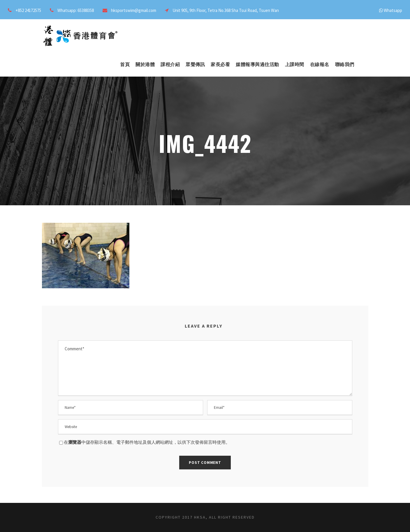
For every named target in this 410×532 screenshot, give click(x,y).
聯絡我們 (345, 64)
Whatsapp (393, 10)
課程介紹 (170, 64)
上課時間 (295, 64)
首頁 (125, 64)
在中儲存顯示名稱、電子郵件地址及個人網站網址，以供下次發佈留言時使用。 (147, 442)
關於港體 (145, 64)
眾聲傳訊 (195, 64)
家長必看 (220, 64)
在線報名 (320, 64)
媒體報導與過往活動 (257, 64)
